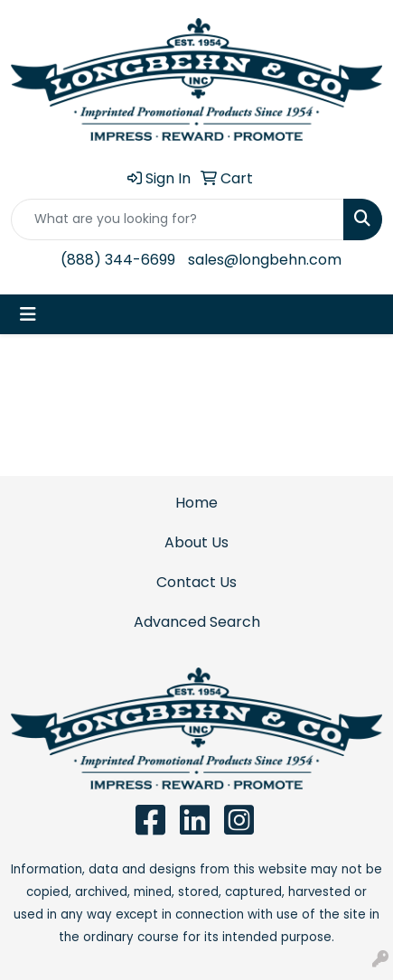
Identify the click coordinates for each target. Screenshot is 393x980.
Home (196, 503)
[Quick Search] (178, 219)
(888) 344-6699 (118, 260)
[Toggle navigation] (28, 314)
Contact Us (196, 582)
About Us (196, 542)
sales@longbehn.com (265, 260)
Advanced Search (197, 622)
